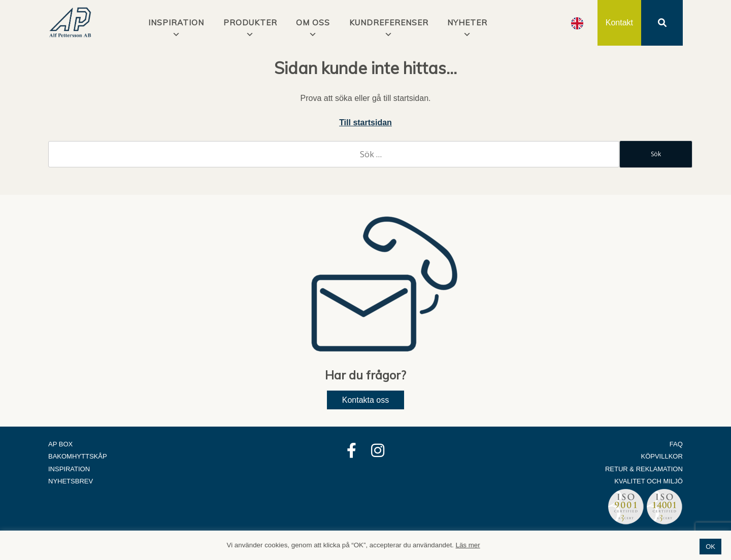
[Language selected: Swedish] (577, 23)
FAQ (676, 444)
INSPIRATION (176, 23)
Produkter (250, 23)
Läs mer (468, 545)
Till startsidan (365, 123)
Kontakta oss (366, 400)
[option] (577, 23)
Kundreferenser (389, 23)
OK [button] (710, 547)
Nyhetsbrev (71, 481)
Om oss (313, 23)
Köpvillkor (662, 456)
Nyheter (467, 23)
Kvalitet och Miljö (649, 481)
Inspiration (69, 469)
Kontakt (619, 23)
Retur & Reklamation (644, 469)
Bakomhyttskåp (78, 456)
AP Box (60, 444)
